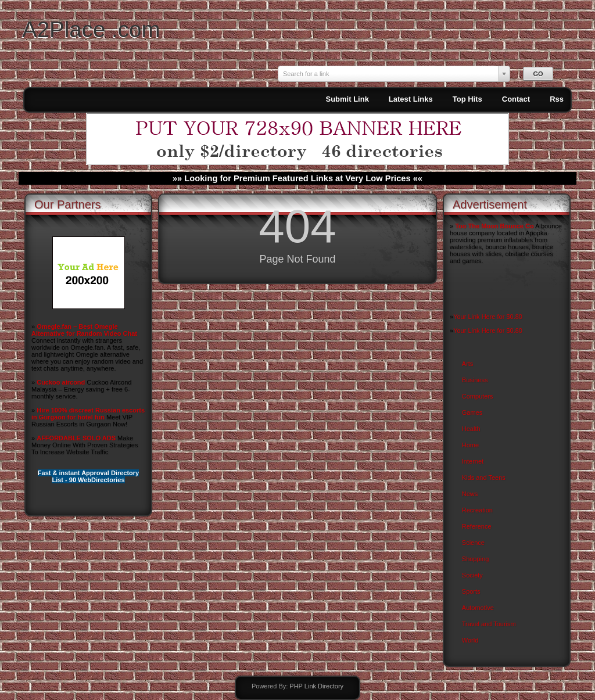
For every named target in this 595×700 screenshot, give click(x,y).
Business (475, 380)
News (470, 494)
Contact (516, 99)
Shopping (476, 559)
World (470, 640)
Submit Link (347, 99)
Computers (478, 396)
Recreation (477, 510)
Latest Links (411, 99)
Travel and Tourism (489, 624)
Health (471, 429)
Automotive (478, 608)
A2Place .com (91, 29)
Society (472, 575)
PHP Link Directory (316, 686)
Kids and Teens (484, 478)
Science (473, 543)
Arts (468, 364)
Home (470, 445)
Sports (471, 591)
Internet (473, 461)
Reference (477, 526)
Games (472, 412)
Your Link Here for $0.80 (488, 317)
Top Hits (467, 99)
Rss (557, 99)
